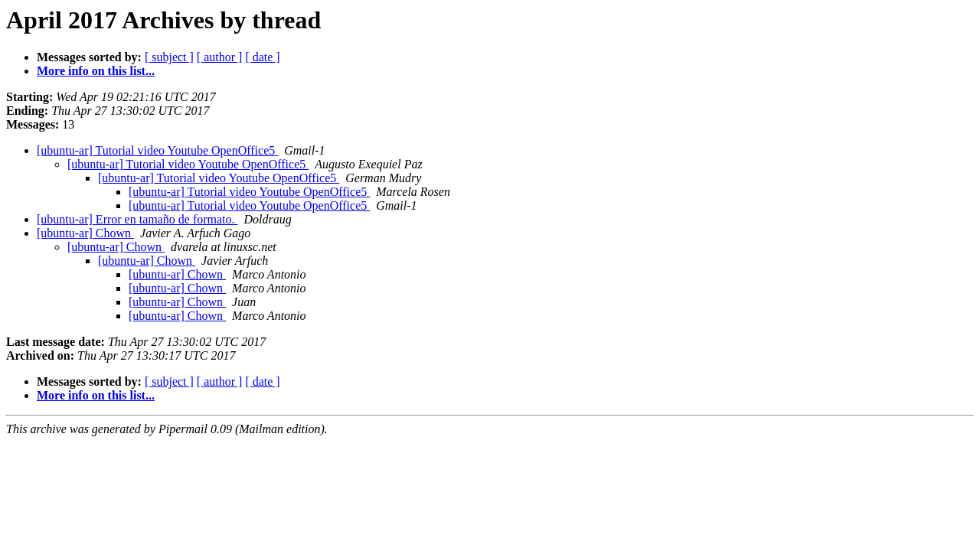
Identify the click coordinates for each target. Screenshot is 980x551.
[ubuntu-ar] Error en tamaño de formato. (137, 219)
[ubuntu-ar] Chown (85, 233)
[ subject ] (169, 57)
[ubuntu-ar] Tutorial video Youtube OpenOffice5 (157, 150)
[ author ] (220, 57)
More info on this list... (96, 71)
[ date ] (262, 57)
